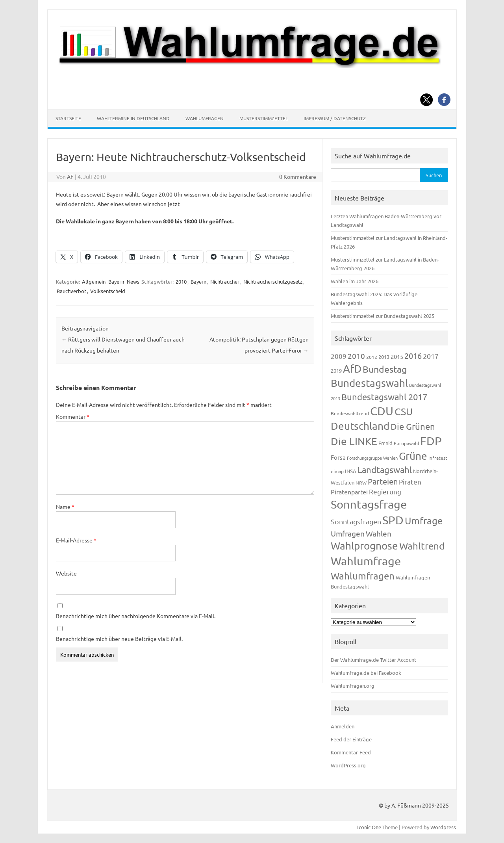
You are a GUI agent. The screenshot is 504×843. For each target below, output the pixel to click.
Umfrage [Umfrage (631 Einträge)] (424, 521)
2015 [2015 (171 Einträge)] (397, 356)
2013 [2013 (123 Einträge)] (384, 357)
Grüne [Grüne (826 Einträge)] (413, 456)
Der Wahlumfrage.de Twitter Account (373, 660)
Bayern (116, 281)
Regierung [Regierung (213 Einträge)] (385, 491)
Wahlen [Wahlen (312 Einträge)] (379, 533)
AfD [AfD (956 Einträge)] (352, 369)
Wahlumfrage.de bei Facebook (366, 673)
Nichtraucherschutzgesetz (273, 281)
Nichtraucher (225, 281)
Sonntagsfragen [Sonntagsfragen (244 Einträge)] (356, 521)
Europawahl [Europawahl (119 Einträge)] (406, 443)
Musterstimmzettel (264, 118)
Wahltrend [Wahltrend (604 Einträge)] (422, 546)
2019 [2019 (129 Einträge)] (336, 370)
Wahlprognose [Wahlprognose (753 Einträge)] (364, 546)
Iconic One (369, 827)
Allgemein (94, 281)
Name (65, 507)
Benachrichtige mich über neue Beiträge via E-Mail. (119, 639)
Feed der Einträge (351, 739)
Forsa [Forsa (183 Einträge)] (338, 457)
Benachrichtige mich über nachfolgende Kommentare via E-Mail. (136, 616)
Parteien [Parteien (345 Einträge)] (383, 481)
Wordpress (443, 827)
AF (70, 176)
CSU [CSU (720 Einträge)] (404, 411)
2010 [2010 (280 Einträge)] (356, 356)
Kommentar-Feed (351, 752)
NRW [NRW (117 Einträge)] (361, 483)
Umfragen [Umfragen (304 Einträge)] (348, 533)
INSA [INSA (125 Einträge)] (351, 471)
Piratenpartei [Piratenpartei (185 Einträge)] (349, 492)
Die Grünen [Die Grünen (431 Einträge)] (413, 426)
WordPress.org (348, 765)
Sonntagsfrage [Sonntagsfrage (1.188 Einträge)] (369, 504)
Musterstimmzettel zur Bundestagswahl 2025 (383, 316)
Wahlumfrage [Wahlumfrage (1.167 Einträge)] (366, 561)
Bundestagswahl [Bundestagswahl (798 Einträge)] (369, 383)
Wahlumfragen (205, 118)
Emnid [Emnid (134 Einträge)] (385, 443)
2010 (181, 281)
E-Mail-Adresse (76, 540)
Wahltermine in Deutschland (133, 118)
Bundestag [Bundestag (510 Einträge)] (385, 369)
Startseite (68, 118)
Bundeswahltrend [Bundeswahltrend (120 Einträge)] (350, 413)
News (133, 281)
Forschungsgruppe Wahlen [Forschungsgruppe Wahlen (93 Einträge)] (372, 458)
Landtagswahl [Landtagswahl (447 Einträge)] (385, 470)
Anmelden (343, 726)
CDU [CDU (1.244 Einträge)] (382, 411)
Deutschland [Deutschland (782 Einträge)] (360, 426)
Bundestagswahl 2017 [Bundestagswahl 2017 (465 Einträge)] (384, 397)
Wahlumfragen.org (353, 686)
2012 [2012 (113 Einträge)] (372, 357)
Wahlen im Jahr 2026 (355, 281)
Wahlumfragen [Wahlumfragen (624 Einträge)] (363, 576)
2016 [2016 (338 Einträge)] (413, 356)
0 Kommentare (298, 176)
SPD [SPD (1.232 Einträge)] (393, 520)
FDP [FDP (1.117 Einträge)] (431, 441)
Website (66, 573)
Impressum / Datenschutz (335, 118)
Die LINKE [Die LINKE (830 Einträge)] (354, 441)
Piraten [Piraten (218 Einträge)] (410, 482)
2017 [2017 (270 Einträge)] (431, 356)
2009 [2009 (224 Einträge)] (339, 356)
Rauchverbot (71, 291)
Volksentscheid (108, 291)
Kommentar (73, 416)
